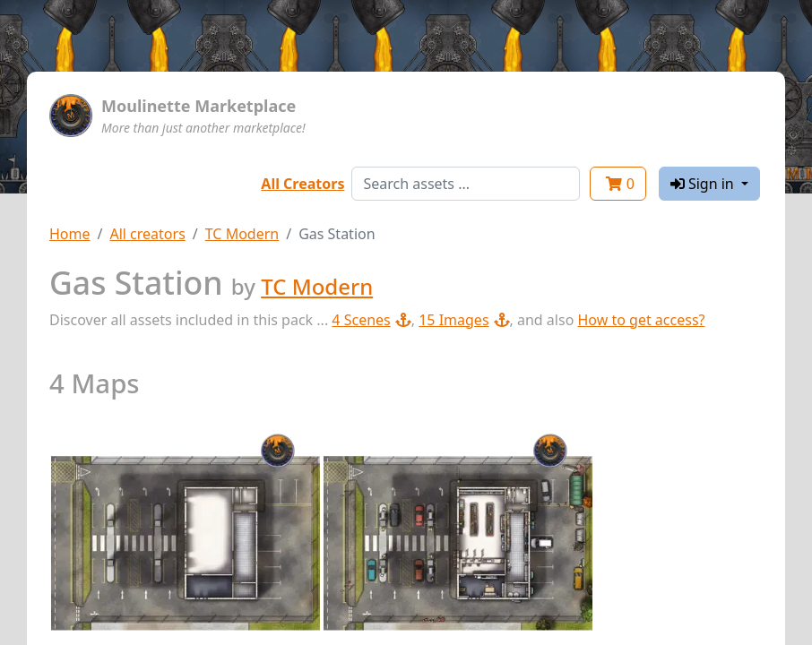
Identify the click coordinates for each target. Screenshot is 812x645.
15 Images (464, 320)
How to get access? (641, 320)
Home (70, 234)
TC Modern (242, 234)
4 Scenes (371, 320)
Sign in (704, 184)
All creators (147, 234)
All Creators (302, 184)
